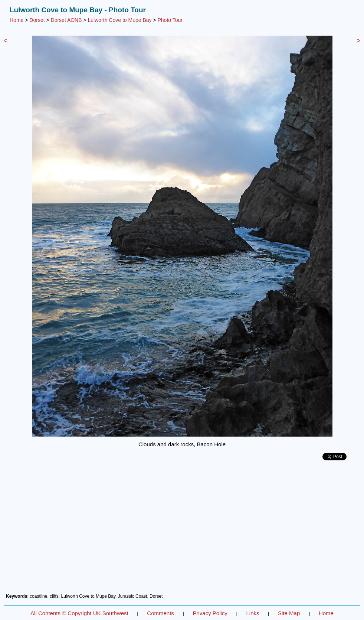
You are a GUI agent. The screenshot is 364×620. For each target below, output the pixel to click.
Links (252, 613)
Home (17, 20)
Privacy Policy (210, 613)
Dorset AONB (66, 20)
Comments (160, 613)
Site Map (289, 613)
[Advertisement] (182, 530)
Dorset (37, 20)
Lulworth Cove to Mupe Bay (120, 20)
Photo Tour (170, 20)
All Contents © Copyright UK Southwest (79, 613)
